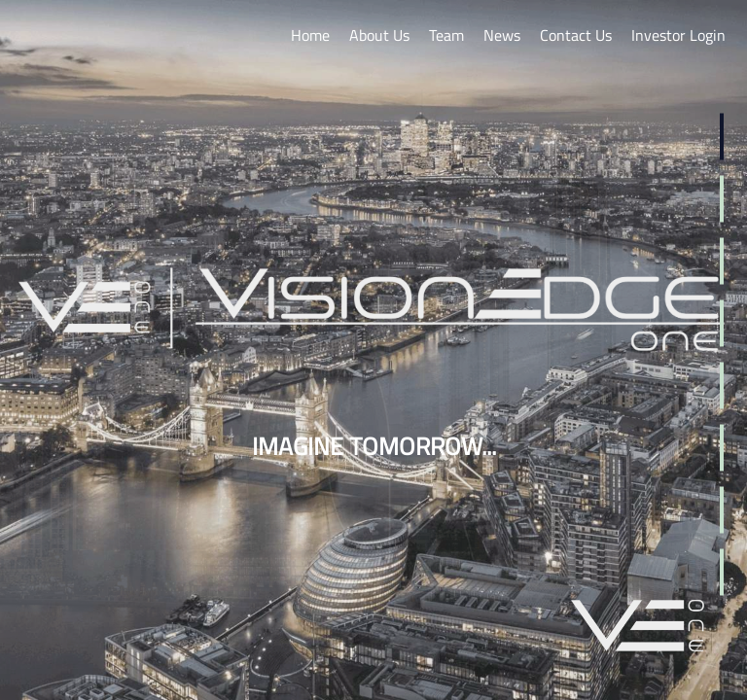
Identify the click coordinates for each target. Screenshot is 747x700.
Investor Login (678, 35)
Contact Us (576, 35)
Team (446, 35)
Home (310, 35)
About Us (379, 35)
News (502, 35)
